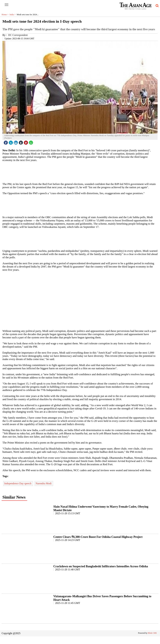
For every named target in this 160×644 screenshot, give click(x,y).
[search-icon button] (157, 6)
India (13, 14)
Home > (6, 14)
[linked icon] (16, 142)
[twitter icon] (11, 142)
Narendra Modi (44, 483)
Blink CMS (152, 633)
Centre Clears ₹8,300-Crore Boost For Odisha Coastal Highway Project (98, 537)
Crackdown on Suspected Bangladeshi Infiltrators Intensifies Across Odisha (101, 566)
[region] (81, 172)
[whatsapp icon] (31, 142)
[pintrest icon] (26, 142)
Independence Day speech (18, 483)
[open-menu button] (6, 5)
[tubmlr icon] (21, 142)
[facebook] (6, 142)
